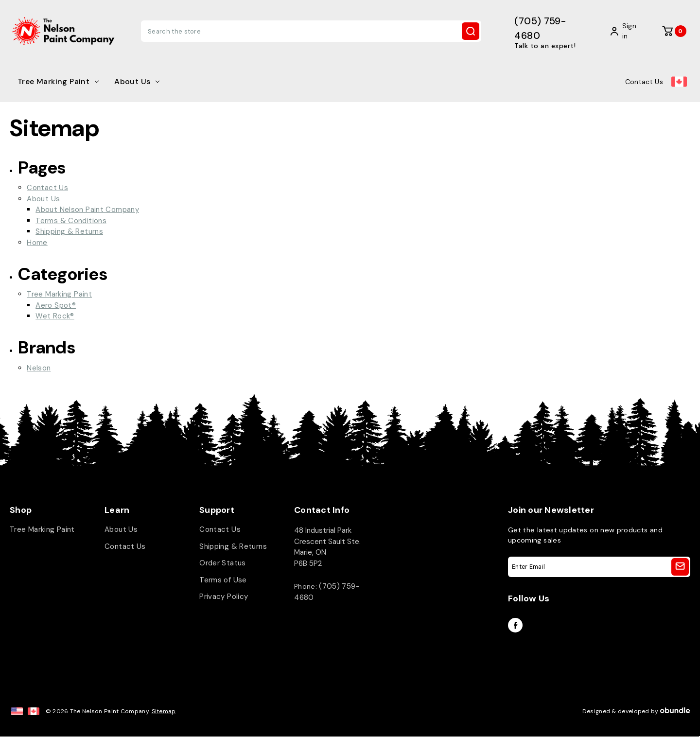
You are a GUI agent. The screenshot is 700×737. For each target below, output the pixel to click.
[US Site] (17, 711)
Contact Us (644, 82)
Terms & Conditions (71, 221)
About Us (137, 81)
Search (471, 31)
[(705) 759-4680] (553, 31)
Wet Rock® (55, 316)
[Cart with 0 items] (674, 31)
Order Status (223, 563)
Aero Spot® (56, 305)
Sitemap (164, 711)
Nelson (39, 368)
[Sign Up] (680, 567)
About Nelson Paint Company (87, 210)
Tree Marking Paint (58, 81)
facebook (515, 625)
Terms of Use (223, 580)
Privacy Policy (224, 597)
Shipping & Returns (69, 231)
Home (37, 243)
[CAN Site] (34, 711)
